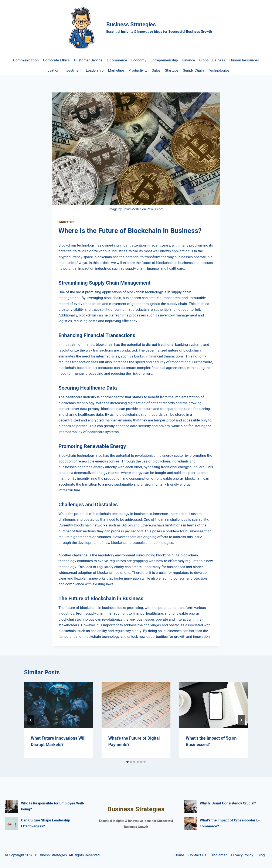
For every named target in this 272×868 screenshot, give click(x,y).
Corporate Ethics (57, 60)
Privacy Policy (242, 855)
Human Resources (244, 60)
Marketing (116, 70)
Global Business (212, 60)
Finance (189, 60)
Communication (26, 60)
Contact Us (197, 855)
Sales (156, 70)
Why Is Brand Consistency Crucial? (228, 803)
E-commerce (117, 60)
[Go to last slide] (31, 720)
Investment (72, 70)
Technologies (219, 70)
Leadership (95, 70)
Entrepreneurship (164, 60)
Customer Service (88, 60)
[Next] (241, 720)
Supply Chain (193, 70)
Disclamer (218, 855)
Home (179, 855)
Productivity (138, 70)
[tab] (127, 762)
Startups (172, 70)
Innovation (51, 70)
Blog (261, 855)
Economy (139, 60)
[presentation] (59, 705)
